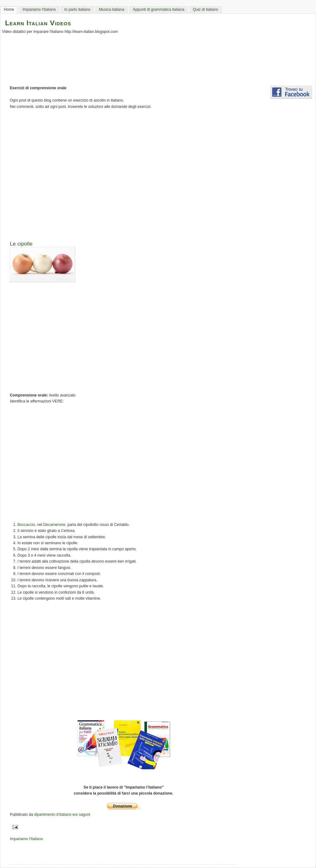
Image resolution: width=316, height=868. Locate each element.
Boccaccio (26, 525)
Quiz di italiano (205, 9)
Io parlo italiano (77, 9)
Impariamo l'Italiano (39, 9)
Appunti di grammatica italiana (158, 9)
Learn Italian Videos (38, 23)
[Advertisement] (161, 173)
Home (9, 9)
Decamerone (54, 525)
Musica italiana (112, 9)
